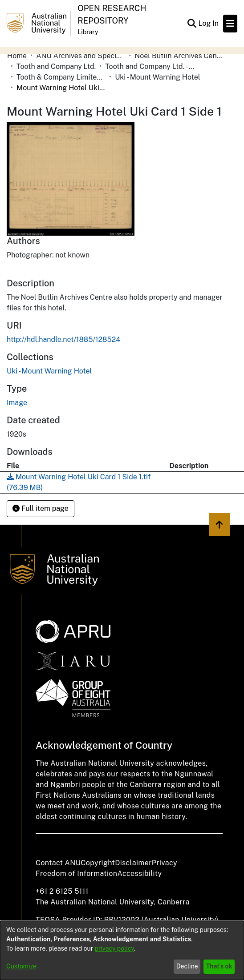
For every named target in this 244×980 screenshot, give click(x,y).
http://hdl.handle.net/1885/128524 (63, 339)
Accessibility (139, 874)
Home (17, 56)
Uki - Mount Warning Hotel (157, 77)
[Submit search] (192, 24)
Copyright (98, 863)
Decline (187, 966)
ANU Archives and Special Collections (81, 56)
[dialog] (122, 950)
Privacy (165, 863)
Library (88, 32)
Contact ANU (58, 863)
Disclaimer (133, 863)
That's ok (219, 966)
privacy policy (114, 948)
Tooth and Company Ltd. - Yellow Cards (150, 66)
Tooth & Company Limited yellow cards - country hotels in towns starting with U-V (61, 77)
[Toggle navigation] (230, 24)
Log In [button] (209, 23)
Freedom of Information (76, 874)
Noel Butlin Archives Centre (179, 56)
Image (17, 403)
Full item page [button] (41, 508)
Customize (21, 966)
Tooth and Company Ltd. (56, 66)
